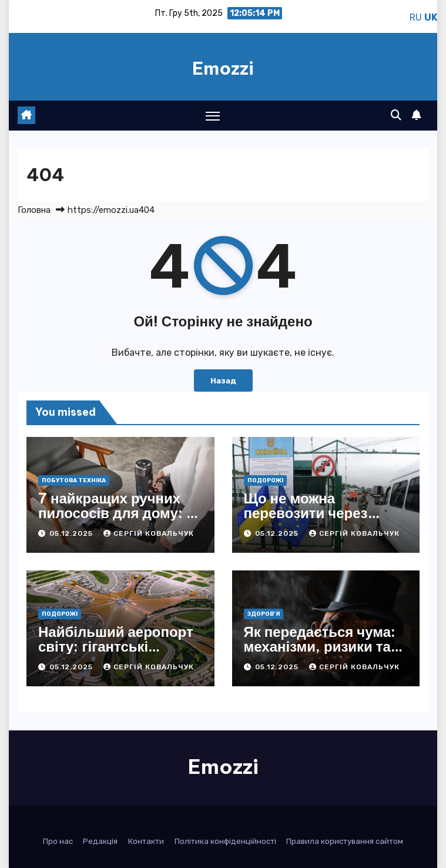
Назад (223, 380)
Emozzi (223, 68)
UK (431, 17)
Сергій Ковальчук (149, 533)
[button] (396, 115)
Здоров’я (264, 614)
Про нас (58, 841)
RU (416, 17)
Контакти (146, 841)
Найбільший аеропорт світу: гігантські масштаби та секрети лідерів (116, 654)
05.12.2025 (72, 533)
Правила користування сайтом (345, 841)
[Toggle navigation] (213, 116)
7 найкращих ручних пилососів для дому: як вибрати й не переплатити (120, 520)
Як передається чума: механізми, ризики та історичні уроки (320, 646)
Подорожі (265, 480)
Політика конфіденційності (225, 841)
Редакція (100, 841)
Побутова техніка (74, 480)
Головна (34, 210)
